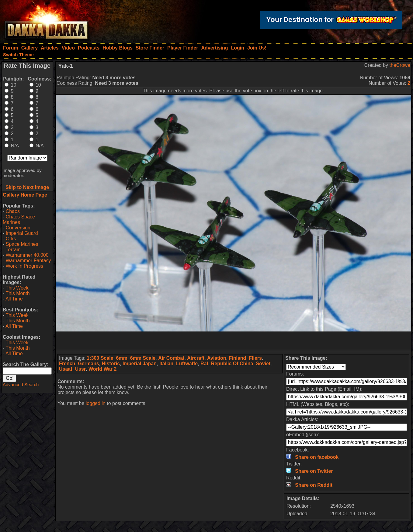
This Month (17, 293)
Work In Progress (24, 266)
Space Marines (22, 244)
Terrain (13, 250)
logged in (96, 403)
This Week (17, 288)
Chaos (13, 211)
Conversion (18, 228)
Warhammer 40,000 (27, 255)
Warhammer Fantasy (28, 261)
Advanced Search (21, 384)
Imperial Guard (22, 233)
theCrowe (400, 65)
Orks (11, 239)
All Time (14, 299)
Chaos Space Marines (19, 220)
